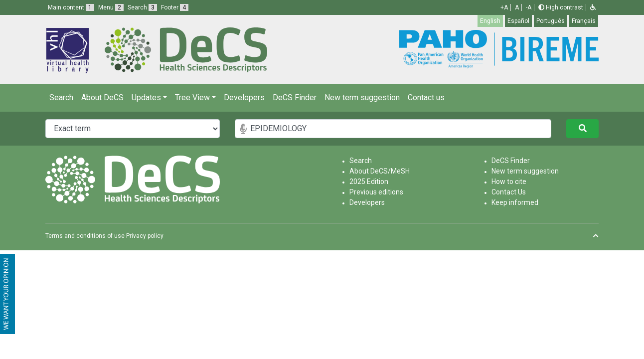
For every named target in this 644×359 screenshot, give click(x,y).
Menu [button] (111, 7)
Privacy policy (145, 236)
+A (504, 7)
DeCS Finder (295, 97)
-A (529, 7)
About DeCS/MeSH (380, 171)
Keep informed (515, 202)
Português (551, 21)
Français (584, 21)
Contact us (426, 97)
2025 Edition (369, 181)
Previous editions (376, 192)
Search (61, 97)
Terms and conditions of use (85, 236)
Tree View (192, 97)
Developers (244, 97)
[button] (593, 7)
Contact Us (509, 192)
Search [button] (142, 7)
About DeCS (102, 97)
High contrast (561, 7)
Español (518, 21)
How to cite (509, 181)
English (490, 21)
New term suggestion (362, 97)
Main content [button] (71, 7)
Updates (146, 97)
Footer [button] (175, 7)
